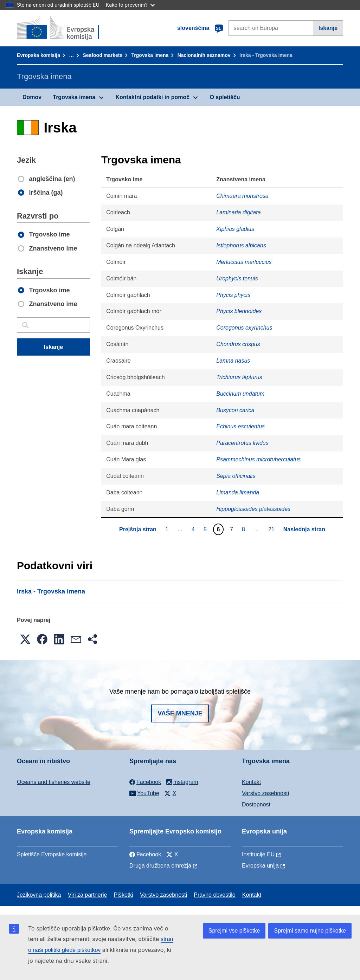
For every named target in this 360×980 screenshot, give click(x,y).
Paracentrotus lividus (242, 443)
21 (272, 529)
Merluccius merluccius (244, 262)
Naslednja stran (304, 529)
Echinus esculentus (240, 426)
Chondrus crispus (238, 344)
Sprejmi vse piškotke (234, 931)
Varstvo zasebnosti (265, 793)
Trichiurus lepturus (239, 377)
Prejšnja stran (138, 529)
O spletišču (225, 97)
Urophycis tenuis (237, 278)
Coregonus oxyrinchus (244, 328)
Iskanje (328, 28)
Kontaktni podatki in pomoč (152, 97)
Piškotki (124, 895)
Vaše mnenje (180, 713)
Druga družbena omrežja (160, 866)
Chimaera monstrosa (242, 196)
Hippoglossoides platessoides (253, 509)
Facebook (145, 854)
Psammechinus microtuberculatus (258, 459)
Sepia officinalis (236, 476)
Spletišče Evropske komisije (52, 854)
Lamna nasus (233, 361)
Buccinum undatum (240, 394)
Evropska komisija (38, 55)
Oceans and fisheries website (54, 782)
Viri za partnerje (88, 895)
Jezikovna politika (39, 895)
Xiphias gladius (235, 229)
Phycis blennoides (239, 311)
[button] (25, 639)
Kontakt (251, 782)
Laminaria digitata (238, 212)
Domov (32, 97)
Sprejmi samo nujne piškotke (310, 931)
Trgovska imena (150, 55)
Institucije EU (258, 854)
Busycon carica (235, 410)
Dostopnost (256, 804)
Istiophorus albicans (241, 245)
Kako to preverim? (130, 5)
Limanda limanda (238, 492)
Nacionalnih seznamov (204, 55)
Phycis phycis (233, 295)
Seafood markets (102, 55)
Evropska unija (260, 866)
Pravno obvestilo (214, 895)
